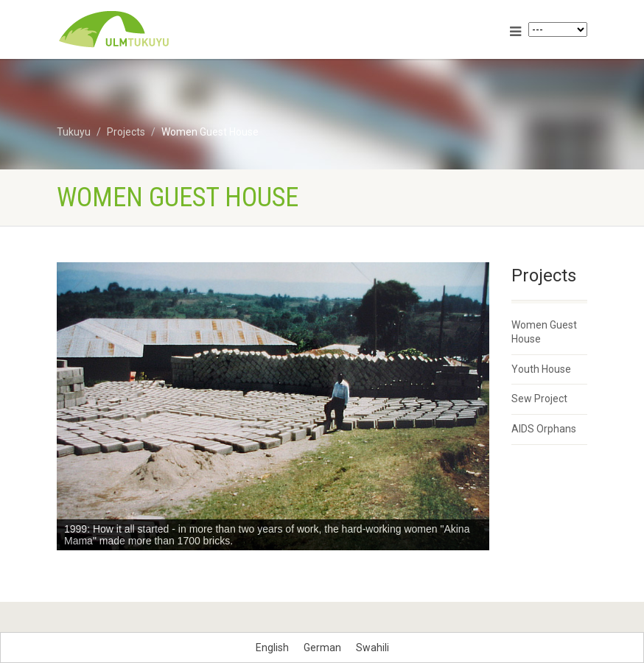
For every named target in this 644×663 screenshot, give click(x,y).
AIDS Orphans (544, 429)
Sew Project (539, 399)
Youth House (541, 369)
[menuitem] (272, 648)
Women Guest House (544, 332)
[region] (273, 406)
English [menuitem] (272, 648)
